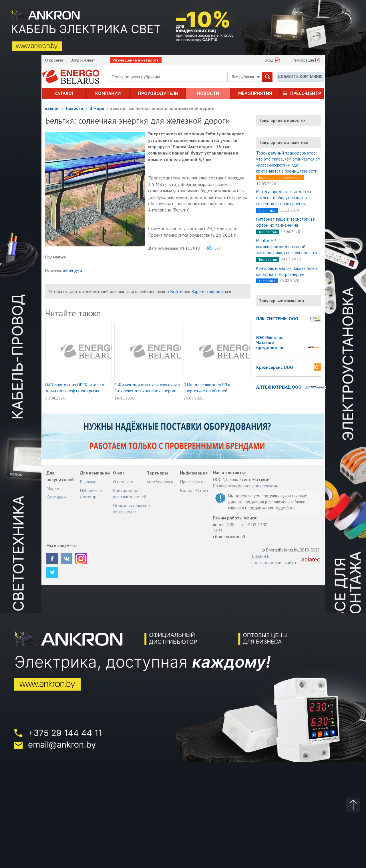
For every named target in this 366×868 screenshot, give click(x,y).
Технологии (268, 232)
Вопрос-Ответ (83, 60)
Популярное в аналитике (283, 142)
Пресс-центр (306, 93)
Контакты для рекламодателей (130, 493)
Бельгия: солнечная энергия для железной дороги (162, 108)
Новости (208, 93)
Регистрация (303, 60)
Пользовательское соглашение (131, 509)
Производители (158, 93)
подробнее (285, 508)
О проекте (54, 60)
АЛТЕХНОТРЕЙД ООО (279, 387)
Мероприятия (255, 93)
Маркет (54, 488)
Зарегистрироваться (211, 291)
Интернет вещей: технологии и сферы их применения (286, 222)
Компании (108, 93)
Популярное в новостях (282, 120)
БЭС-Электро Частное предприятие (270, 343)
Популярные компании (281, 301)
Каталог (64, 93)
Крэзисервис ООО (275, 367)
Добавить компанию (300, 76)
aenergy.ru (72, 270)
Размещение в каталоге (136, 60)
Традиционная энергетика (280, 178)
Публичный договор (91, 493)
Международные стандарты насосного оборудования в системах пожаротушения (284, 198)
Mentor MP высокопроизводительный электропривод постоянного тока (288, 247)
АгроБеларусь (160, 482)
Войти (176, 291)
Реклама (88, 482)
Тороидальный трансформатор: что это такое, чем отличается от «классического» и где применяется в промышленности (288, 162)
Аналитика (267, 210)
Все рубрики (246, 77)
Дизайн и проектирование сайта (274, 559)
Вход (269, 60)
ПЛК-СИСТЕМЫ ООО (277, 319)
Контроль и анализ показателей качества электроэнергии (287, 271)
